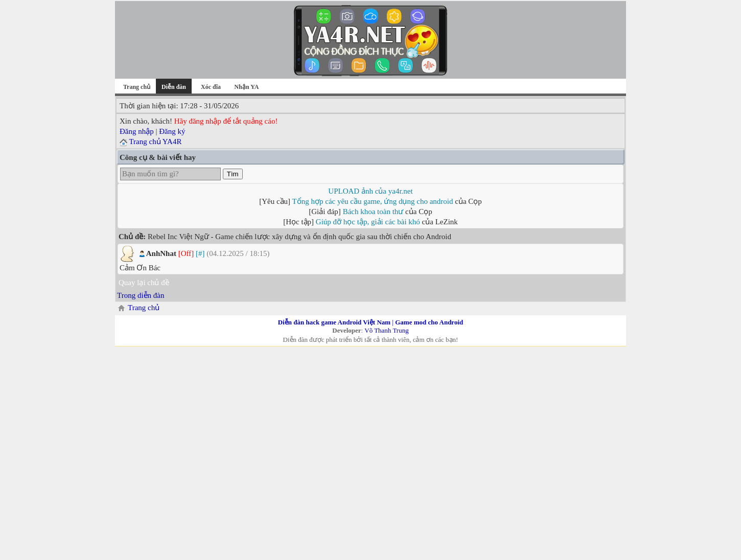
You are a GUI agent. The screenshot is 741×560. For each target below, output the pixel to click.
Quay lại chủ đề (144, 283)
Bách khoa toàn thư (373, 212)
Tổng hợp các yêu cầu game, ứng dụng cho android (373, 201)
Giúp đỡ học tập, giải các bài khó (368, 222)
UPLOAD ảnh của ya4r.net (370, 191)
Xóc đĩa (211, 87)
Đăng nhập (137, 131)
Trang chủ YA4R (155, 142)
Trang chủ (137, 87)
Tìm (233, 174)
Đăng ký (172, 131)
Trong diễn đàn (141, 295)
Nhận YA (247, 87)
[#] (200, 253)
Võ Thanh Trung (386, 330)
